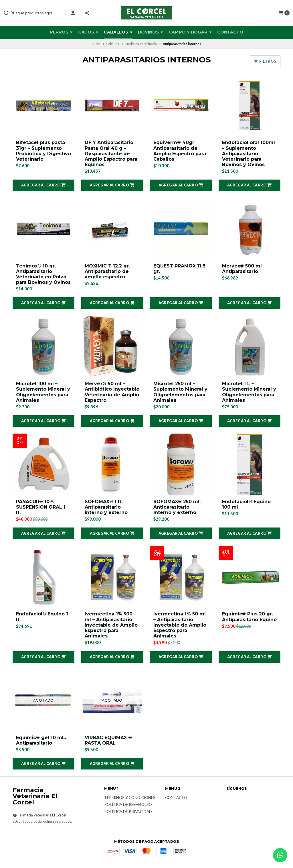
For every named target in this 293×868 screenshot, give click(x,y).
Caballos (118, 32)
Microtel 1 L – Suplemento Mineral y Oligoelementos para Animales (249, 392)
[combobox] (32, 13)
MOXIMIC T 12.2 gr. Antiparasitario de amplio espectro (107, 271)
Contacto (230, 32)
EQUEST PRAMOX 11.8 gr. (179, 269)
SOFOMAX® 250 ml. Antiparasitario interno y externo (177, 507)
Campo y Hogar (190, 32)
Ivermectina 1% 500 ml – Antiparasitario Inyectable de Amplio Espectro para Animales (111, 625)
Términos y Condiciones (130, 798)
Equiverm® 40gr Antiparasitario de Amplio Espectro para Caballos (180, 151)
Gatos (88, 32)
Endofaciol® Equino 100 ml (246, 504)
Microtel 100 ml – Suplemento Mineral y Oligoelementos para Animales (43, 392)
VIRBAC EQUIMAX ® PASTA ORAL (108, 740)
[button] (43, 185)
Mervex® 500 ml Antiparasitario (242, 269)
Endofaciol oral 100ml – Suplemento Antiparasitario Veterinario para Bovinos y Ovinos (249, 153)
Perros (61, 32)
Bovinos (151, 32)
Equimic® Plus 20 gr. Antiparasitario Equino (249, 617)
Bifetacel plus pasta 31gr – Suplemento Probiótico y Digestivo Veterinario (43, 151)
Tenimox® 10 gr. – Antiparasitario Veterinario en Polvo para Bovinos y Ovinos (43, 274)
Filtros (265, 61)
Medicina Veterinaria (141, 44)
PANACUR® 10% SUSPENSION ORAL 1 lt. (41, 507)
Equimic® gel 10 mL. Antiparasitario (41, 740)
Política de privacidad (128, 812)
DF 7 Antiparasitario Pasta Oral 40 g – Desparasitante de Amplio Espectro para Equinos (111, 153)
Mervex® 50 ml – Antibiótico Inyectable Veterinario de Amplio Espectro (112, 392)
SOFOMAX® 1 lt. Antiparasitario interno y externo (106, 507)
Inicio (96, 44)
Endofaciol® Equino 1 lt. (42, 617)
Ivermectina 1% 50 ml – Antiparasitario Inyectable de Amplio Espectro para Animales (180, 625)
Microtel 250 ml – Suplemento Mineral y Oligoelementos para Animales (180, 392)
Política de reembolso (128, 805)
